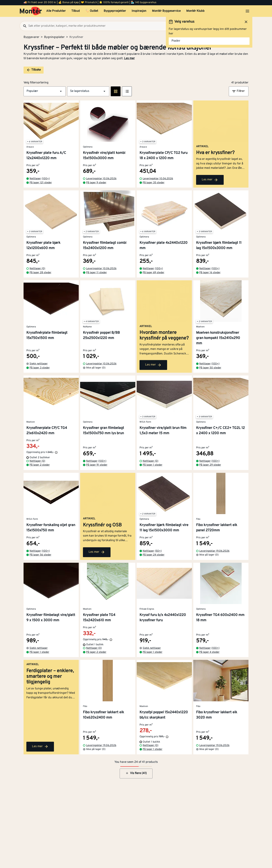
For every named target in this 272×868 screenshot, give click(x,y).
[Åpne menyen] (247, 11)
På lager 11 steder (96, 273)
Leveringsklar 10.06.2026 (101, 179)
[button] (45, 91)
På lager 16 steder (210, 273)
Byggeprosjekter (115, 11)
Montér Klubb (195, 11)
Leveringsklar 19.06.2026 (214, 551)
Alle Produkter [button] (56, 11)
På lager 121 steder (41, 183)
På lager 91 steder (97, 465)
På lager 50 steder (210, 368)
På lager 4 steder (209, 652)
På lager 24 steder (154, 555)
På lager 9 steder (96, 183)
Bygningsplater (54, 37)
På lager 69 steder (153, 273)
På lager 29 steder (210, 465)
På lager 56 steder (40, 555)
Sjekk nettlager (39, 364)
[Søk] (23, 26)
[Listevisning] (127, 91)
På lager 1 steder (153, 465)
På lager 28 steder (40, 273)
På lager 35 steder (154, 183)
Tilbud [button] (76, 11)
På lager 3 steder (40, 368)
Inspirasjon (139, 11)
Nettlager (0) (37, 269)
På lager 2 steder (40, 465)
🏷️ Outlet (92, 11)
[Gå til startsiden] (31, 11)
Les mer (129, 58)
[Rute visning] (116, 91)
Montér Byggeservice (166, 11)
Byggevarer (31, 37)
